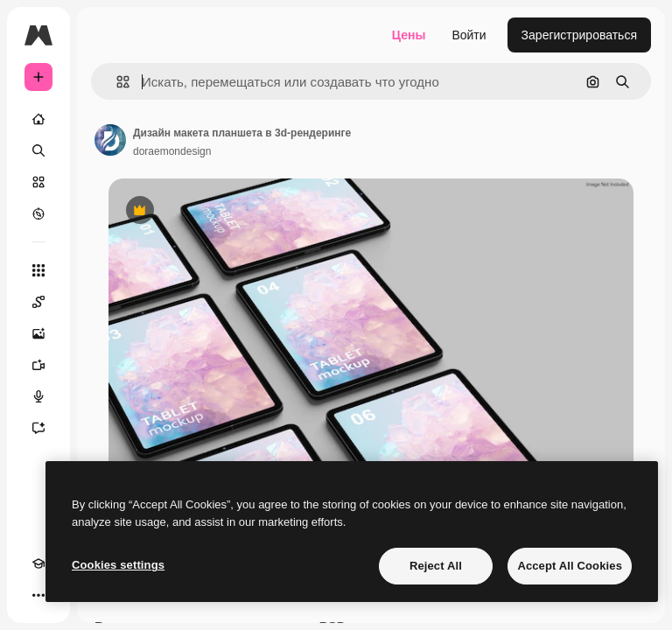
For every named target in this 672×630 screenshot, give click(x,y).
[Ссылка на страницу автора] (110, 140)
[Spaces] (38, 302)
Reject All (436, 566)
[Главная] (38, 119)
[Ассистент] (38, 428)
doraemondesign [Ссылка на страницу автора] (172, 151)
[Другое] (38, 595)
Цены (409, 35)
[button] (116, 82)
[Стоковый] (38, 182)
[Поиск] (38, 150)
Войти (469, 35)
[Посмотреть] (38, 213)
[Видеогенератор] (38, 365)
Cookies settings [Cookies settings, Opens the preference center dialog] (118, 565)
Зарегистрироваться (579, 35)
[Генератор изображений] (38, 333)
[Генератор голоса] (38, 396)
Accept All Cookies (570, 566)
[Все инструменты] (38, 270)
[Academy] (38, 563)
